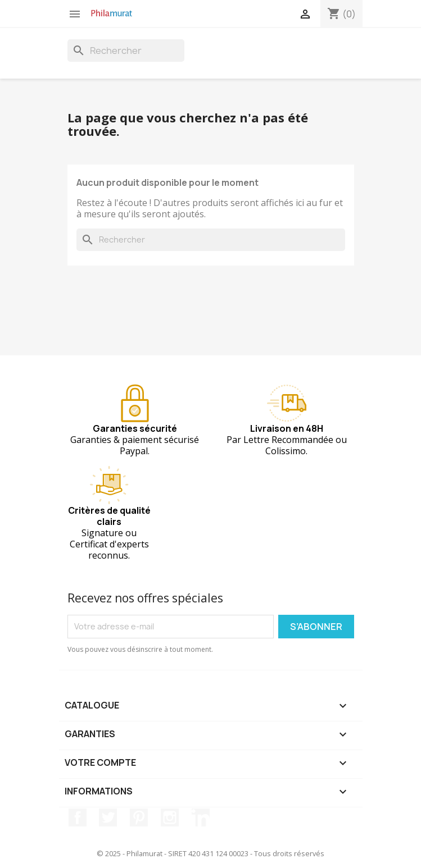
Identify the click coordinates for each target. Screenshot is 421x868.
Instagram (170, 817)
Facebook (78, 817)
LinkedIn (201, 817)
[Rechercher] (126, 51)
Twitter (108, 817)
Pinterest (139, 817)
